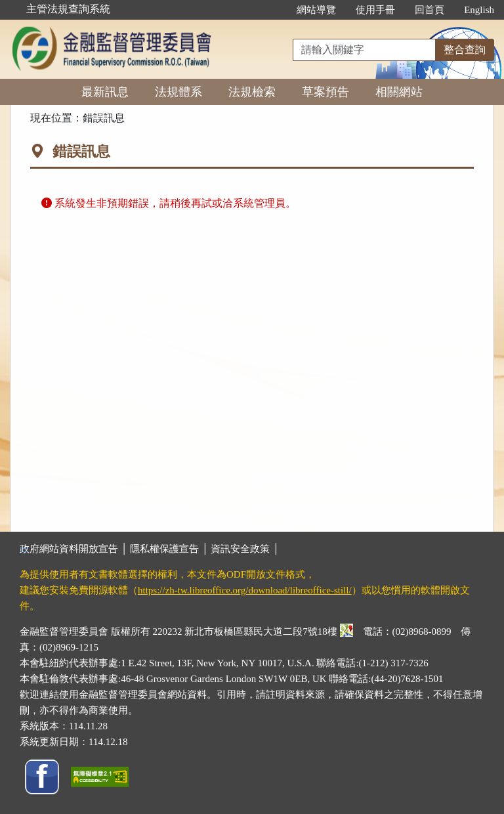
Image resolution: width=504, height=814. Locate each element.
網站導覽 (316, 10)
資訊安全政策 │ (245, 549)
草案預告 (325, 92)
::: (273, 10)
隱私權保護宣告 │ (170, 549)
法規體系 (178, 92)
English (479, 10)
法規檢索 (252, 92)
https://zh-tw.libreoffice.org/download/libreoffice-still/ (245, 590)
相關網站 (399, 92)
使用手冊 (375, 10)
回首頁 (430, 10)
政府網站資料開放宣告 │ (75, 549)
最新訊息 (105, 92)
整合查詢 (465, 50)
